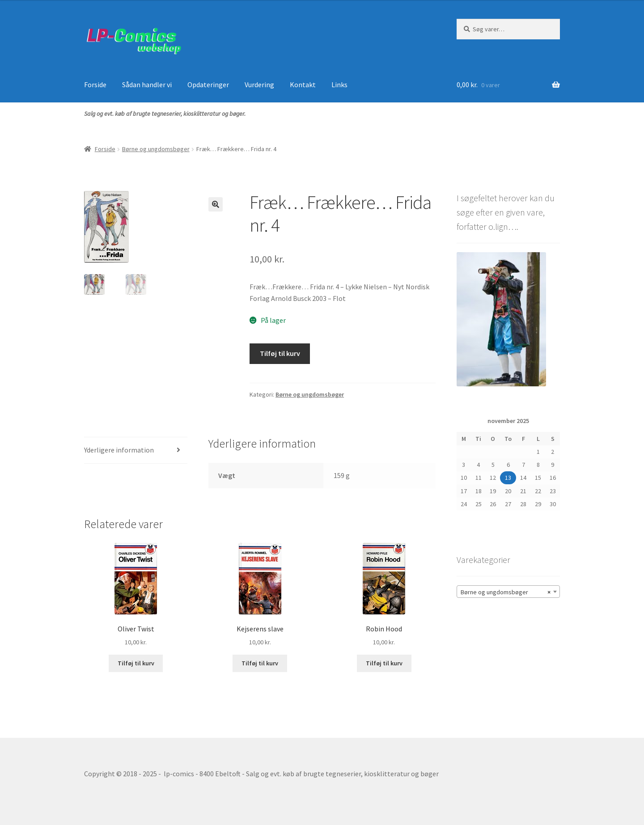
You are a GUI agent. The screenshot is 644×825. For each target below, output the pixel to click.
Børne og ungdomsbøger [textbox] (506, 592)
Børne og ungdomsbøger (156, 149)
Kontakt (303, 85)
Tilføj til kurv (280, 353)
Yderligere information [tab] (119, 450)
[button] (216, 204)
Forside (95, 85)
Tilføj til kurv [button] (136, 663)
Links (339, 85)
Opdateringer (208, 85)
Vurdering (259, 85)
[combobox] (508, 592)
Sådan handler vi (147, 85)
